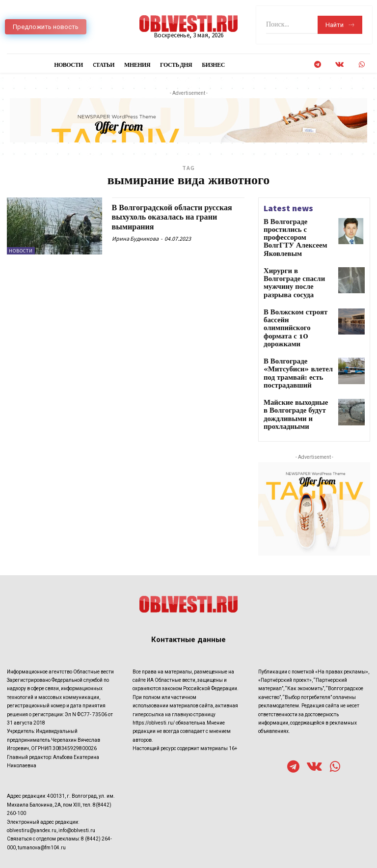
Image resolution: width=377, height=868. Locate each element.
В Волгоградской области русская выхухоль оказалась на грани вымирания (175, 217)
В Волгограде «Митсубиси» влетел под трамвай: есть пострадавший (297, 333)
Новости (21, 251)
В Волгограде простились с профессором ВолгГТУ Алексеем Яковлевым (297, 229)
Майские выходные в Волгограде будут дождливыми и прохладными (292, 369)
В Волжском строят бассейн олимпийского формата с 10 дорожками (297, 296)
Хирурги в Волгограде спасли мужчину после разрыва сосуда (294, 262)
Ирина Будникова (135, 238)
